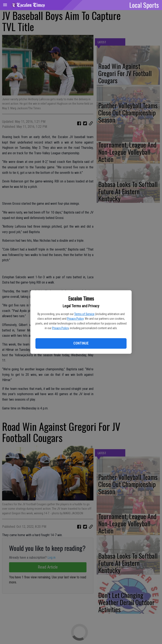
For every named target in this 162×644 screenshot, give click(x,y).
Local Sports (144, 5)
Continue (81, 343)
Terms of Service (84, 314)
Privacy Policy (75, 319)
